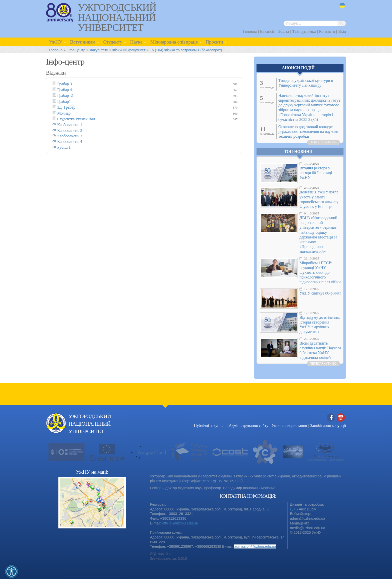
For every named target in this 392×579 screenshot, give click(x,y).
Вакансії (267, 31)
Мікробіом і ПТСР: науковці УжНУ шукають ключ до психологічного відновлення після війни (320, 272)
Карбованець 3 (70, 136)
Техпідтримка (304, 31)
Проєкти (214, 42)
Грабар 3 (65, 84)
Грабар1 (64, 101)
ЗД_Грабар (66, 107)
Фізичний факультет (129, 50)
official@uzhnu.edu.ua (180, 523)
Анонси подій (298, 68)
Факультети (99, 50)
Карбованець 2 (70, 130)
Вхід (342, 31)
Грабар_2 (65, 95)
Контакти (327, 31)
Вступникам (83, 42)
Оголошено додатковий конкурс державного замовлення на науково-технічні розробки (309, 131)
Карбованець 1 (70, 125)
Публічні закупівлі (210, 425)
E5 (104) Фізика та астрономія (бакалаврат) (186, 50)
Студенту (113, 42)
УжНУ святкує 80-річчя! (320, 293)
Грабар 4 (65, 90)
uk (342, 6)
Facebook (331, 418)
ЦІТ (293, 509)
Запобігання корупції (328, 425)
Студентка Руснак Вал (76, 119)
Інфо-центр (76, 50)
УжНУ (56, 42)
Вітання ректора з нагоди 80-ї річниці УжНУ (316, 173)
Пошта (283, 31)
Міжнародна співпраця (174, 42)
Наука (136, 42)
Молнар (64, 113)
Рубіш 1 (64, 147)
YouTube (341, 418)
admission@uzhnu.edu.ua (255, 546)
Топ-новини (298, 152)
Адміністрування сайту (248, 425)
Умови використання (289, 425)
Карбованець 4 (70, 141)
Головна (250, 31)
